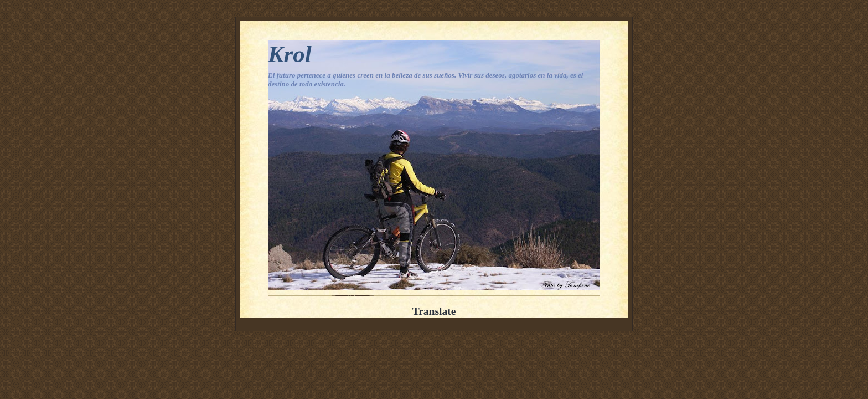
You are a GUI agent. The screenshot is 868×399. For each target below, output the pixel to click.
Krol (290, 54)
